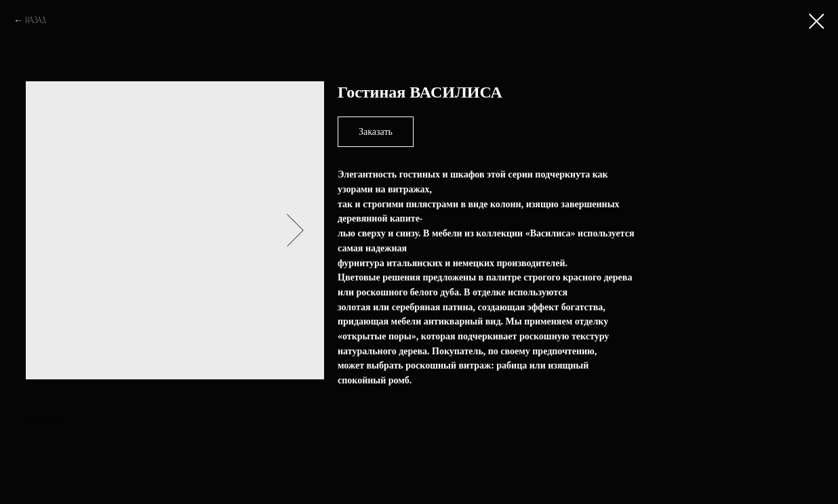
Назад (36, 21)
